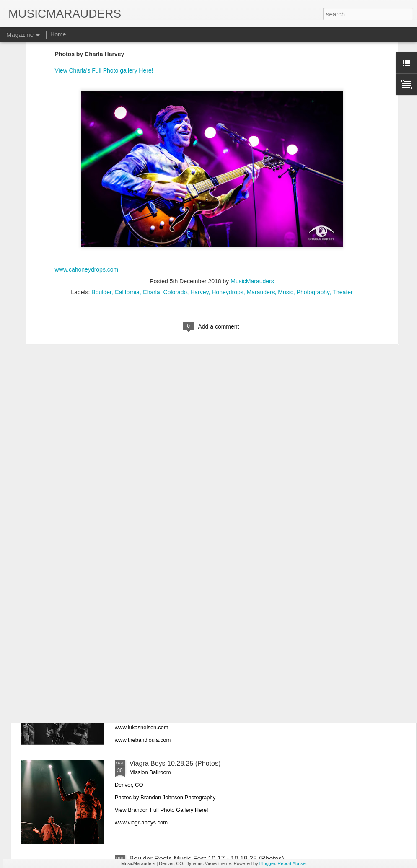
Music (286, 189)
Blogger (267, 863)
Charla (152, 189)
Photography (313, 189)
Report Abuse (291, 863)
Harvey (199, 189)
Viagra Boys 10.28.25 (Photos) (175, 763)
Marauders (261, 189)
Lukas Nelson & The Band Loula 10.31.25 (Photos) (205, 668)
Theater (342, 189)
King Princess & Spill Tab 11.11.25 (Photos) (194, 573)
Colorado (175, 189)
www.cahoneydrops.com (87, 166)
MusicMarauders (252, 178)
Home (58, 34)
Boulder (101, 189)
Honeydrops (228, 189)
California (127, 189)
